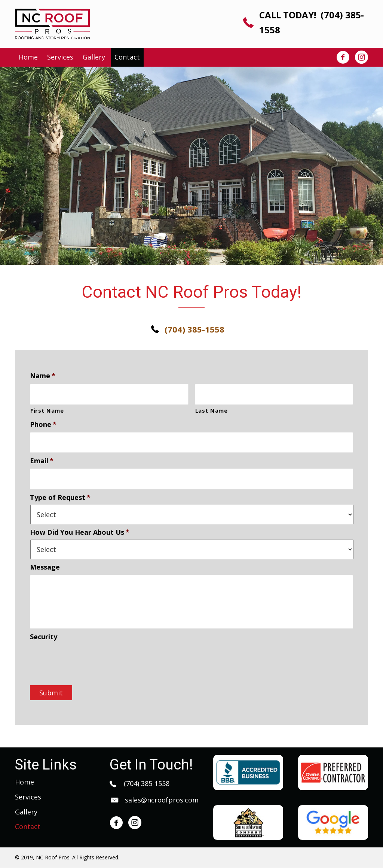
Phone (43, 423)
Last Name (212, 409)
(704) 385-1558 (146, 785)
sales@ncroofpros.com (162, 801)
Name (43, 376)
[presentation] (87, 660)
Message (45, 563)
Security (44, 638)
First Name (47, 409)
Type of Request (60, 493)
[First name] (109, 394)
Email (42, 458)
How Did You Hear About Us (80, 528)
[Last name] (274, 394)
